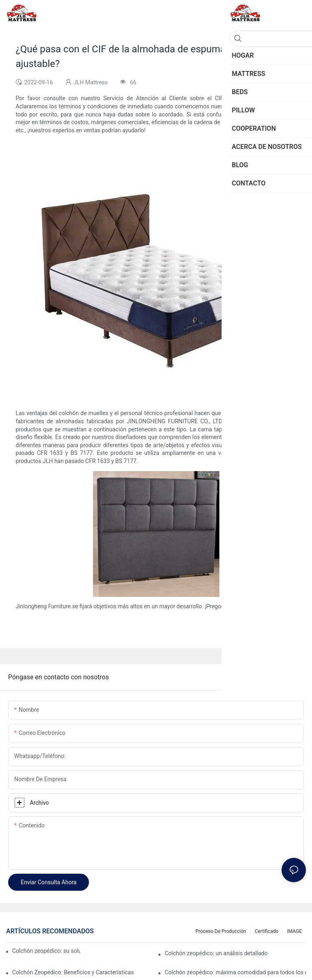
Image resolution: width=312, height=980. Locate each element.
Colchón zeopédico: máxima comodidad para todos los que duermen (235, 972)
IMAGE (294, 931)
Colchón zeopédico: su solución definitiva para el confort (46, 951)
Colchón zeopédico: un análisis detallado (216, 953)
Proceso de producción (221, 931)
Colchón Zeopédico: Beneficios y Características (73, 972)
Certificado (266, 931)
